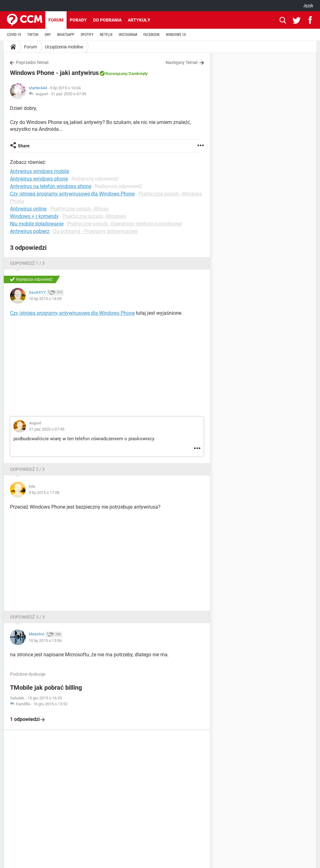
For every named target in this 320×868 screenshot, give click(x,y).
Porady (78, 20)
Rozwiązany (116, 74)
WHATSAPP (65, 35)
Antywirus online (28, 209)
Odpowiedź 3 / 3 (27, 617)
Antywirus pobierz (30, 231)
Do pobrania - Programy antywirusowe (95, 231)
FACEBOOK (152, 35)
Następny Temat (182, 62)
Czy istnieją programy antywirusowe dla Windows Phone (72, 194)
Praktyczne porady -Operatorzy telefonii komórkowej (125, 224)
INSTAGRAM (128, 35)
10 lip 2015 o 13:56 (45, 641)
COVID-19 (14, 35)
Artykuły (139, 20)
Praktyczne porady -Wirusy (80, 209)
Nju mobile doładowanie (37, 224)
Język (308, 6)
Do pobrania (107, 20)
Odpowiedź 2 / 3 (27, 469)
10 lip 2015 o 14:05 (45, 299)
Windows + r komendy (34, 216)
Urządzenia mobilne (64, 47)
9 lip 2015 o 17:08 (44, 493)
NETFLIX (106, 35)
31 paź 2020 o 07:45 (69, 94)
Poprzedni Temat (32, 62)
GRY (48, 35)
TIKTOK (33, 35)
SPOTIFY (87, 35)
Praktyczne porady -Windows (94, 216)
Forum (56, 20)
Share (24, 146)
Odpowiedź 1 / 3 (27, 263)
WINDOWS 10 (176, 35)
